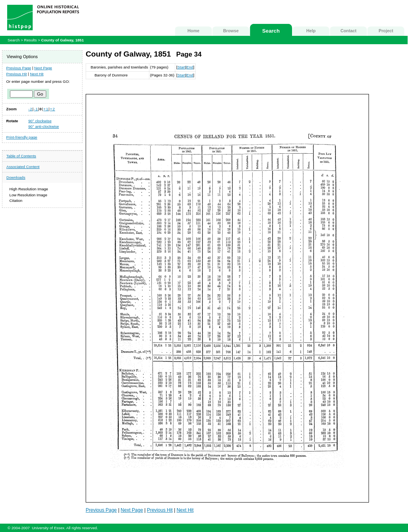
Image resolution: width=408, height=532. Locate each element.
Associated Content (23, 167)
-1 (36, 109)
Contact (348, 31)
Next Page (43, 68)
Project (386, 31)
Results (30, 40)
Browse (231, 31)
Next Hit (37, 74)
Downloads (16, 177)
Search (271, 31)
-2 (30, 109)
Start (181, 67)
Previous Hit (17, 74)
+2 (52, 109)
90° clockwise (40, 121)
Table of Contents (21, 156)
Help (311, 31)
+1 (46, 109)
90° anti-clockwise (44, 126)
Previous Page (19, 68)
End (190, 67)
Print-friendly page (22, 137)
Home (194, 31)
